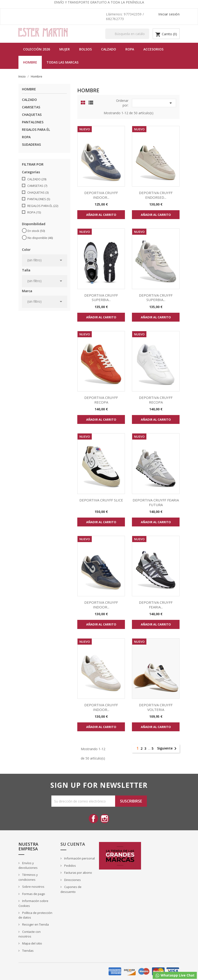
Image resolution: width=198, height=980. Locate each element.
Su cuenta (73, 844)
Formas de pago (33, 894)
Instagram (105, 819)
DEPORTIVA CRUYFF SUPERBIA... (101, 298)
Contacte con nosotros (30, 934)
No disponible (40, 238)
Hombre (30, 62)
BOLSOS (85, 49)
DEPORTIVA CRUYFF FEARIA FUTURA (156, 502)
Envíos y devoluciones (28, 865)
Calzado (109, 49)
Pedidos (70, 866)
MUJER (65, 49)
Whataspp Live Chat (175, 975)
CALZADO (29, 100)
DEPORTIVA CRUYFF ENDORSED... (156, 195)
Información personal (79, 858)
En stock (36, 231)
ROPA (26, 137)
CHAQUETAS (32, 115)
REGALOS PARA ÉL (36, 130)
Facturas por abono (78, 873)
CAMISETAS (31, 107)
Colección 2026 (37, 49)
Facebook (93, 819)
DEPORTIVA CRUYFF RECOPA (101, 400)
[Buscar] (127, 34)
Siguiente (168, 749)
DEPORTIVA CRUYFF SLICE (101, 500)
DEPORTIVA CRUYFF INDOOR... (101, 195)
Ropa (130, 49)
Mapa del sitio (32, 943)
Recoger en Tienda (35, 924)
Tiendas (28, 951)
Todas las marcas (62, 62)
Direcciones (72, 880)
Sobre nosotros (33, 887)
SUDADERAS (31, 144)
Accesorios (153, 49)
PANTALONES (33, 122)
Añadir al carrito (101, 215)
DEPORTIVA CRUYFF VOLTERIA (156, 707)
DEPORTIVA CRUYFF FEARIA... (156, 605)
